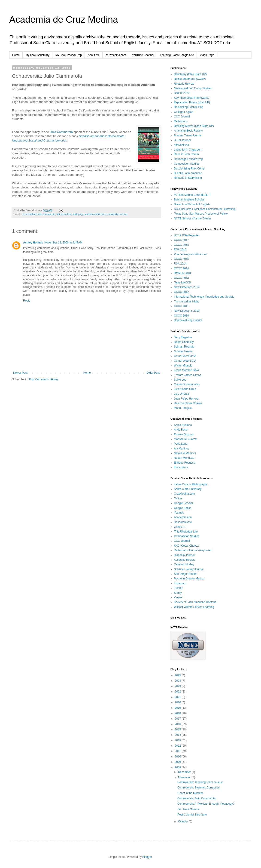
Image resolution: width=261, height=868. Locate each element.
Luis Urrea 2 (181, 394)
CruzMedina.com (184, 494)
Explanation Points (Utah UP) (192, 102)
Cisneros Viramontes (187, 384)
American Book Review (188, 131)
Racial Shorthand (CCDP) (190, 79)
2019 (178, 708)
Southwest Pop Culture (188, 320)
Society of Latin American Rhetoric (195, 602)
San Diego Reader (185, 574)
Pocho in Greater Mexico (189, 579)
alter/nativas (181, 145)
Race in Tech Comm (186, 154)
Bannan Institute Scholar (189, 200)
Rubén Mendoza (184, 458)
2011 (178, 751)
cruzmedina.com (116, 55)
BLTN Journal (182, 140)
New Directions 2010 (187, 311)
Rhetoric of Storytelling (188, 178)
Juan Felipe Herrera (186, 399)
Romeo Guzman (184, 434)
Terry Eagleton (183, 337)
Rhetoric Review (184, 84)
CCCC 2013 (181, 278)
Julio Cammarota (61, 132)
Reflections (181, 121)
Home (16, 55)
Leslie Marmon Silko (186, 370)
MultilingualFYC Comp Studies (193, 88)
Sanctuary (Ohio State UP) (190, 74)
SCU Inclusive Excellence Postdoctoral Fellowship (205, 209)
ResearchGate (183, 522)
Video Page (207, 55)
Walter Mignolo (183, 366)
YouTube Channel (143, 55)
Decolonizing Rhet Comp (189, 169)
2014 (178, 735)
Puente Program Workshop (191, 254)
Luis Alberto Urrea (185, 389)
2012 (178, 746)
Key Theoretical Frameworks (192, 98)
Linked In (180, 527)
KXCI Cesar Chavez (186, 546)
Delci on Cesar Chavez (188, 403)
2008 (178, 767)
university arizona (117, 214)
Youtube (179, 513)
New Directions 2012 (187, 287)
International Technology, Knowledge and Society (204, 297)
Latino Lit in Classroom (188, 150)
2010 (178, 757)
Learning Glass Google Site (177, 55)
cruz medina (29, 214)
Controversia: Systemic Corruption (199, 788)
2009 (178, 762)
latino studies (64, 214)
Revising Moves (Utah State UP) (194, 126)
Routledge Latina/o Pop (188, 159)
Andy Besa (181, 430)
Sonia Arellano (183, 425)
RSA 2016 (180, 249)
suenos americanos (96, 214)
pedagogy (78, 214)
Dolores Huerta (183, 351)
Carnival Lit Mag (184, 564)
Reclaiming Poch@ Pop (189, 107)
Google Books (183, 508)
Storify (178, 593)
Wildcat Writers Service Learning (194, 607)
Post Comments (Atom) (43, 379)
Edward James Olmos (187, 375)
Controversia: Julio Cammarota (196, 798)
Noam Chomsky (184, 342)
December (185, 772)
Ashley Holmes (33, 243)
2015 (178, 729)
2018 (178, 713)
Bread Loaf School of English (192, 204)
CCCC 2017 (181, 240)
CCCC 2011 (181, 306)
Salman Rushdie (184, 347)
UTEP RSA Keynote (186, 235)
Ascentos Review (185, 560)
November (185, 777)
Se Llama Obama (188, 809)
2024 (178, 681)
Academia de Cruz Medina (64, 19)
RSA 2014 (180, 264)
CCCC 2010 (181, 316)
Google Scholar (184, 503)
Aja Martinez (182, 449)
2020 (178, 702)
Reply (27, 301)
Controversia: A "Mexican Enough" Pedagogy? (206, 804)
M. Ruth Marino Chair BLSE (191, 195)
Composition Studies (187, 164)
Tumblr (178, 588)
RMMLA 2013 (182, 273)
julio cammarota (46, 214)
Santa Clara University (188, 489)
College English (184, 112)
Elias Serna (181, 467)
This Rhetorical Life (186, 532)
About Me (94, 55)
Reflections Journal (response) (193, 550)
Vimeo (178, 597)
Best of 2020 (182, 93)
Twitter (178, 499)
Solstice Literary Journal (189, 569)
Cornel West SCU (185, 361)
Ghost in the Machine (190, 793)
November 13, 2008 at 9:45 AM (63, 243)
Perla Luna (181, 444)
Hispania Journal (184, 555)
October (183, 822)
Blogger (147, 857)
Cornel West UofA (185, 356)
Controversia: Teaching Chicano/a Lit (200, 782)
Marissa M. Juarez (185, 439)
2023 (178, 686)
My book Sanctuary (38, 55)
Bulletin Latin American (188, 173)
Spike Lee (180, 380)
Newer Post (20, 373)
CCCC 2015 (181, 259)
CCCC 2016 (181, 245)
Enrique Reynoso (185, 463)
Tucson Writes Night (186, 302)
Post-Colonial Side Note (192, 815)
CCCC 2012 (181, 292)
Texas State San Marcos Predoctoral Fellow (201, 214)
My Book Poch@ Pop (69, 55)
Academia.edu (183, 517)
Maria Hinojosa (183, 408)
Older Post (153, 373)
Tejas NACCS (182, 283)
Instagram (180, 583)
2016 (178, 724)
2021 (178, 697)
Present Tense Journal (188, 135)
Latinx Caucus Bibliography (191, 484)
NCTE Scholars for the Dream (192, 219)
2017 (178, 719)
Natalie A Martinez (185, 453)
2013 (178, 740)
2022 (178, 692)
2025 (178, 675)
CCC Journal (182, 117)
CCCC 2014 (181, 268)
